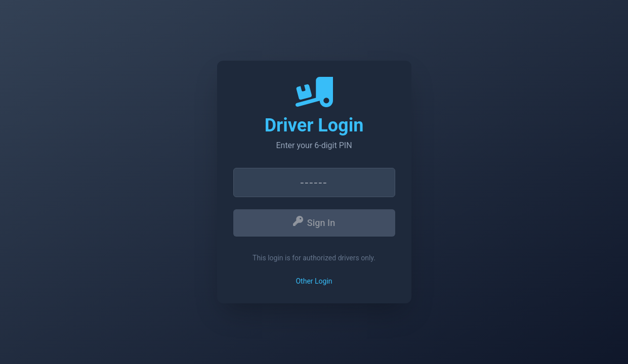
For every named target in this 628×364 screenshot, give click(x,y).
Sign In (314, 222)
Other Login (314, 281)
